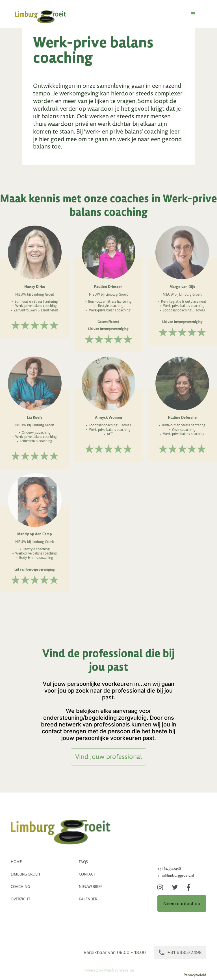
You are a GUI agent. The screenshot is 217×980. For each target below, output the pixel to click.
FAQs (83, 862)
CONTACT (87, 874)
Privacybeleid (195, 975)
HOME (16, 862)
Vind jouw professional (108, 757)
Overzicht (20, 899)
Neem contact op (182, 903)
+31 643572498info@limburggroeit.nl (176, 872)
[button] (193, 14)
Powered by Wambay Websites (108, 970)
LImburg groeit (26, 874)
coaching (20, 887)
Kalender (88, 899)
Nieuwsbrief (91, 887)
